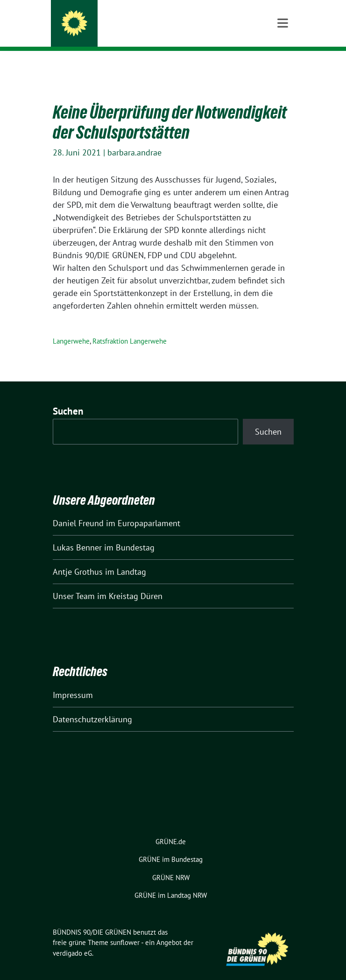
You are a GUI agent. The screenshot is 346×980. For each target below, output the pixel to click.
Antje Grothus (78, 557)
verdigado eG (72, 939)
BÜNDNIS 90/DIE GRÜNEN (132, 20)
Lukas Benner (77, 533)
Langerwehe (71, 327)
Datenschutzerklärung (92, 705)
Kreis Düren (106, 32)
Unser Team (74, 582)
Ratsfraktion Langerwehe (130, 327)
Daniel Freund (78, 509)
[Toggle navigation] (283, 66)
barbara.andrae (134, 138)
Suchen (68, 397)
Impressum (73, 680)
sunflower (125, 928)
